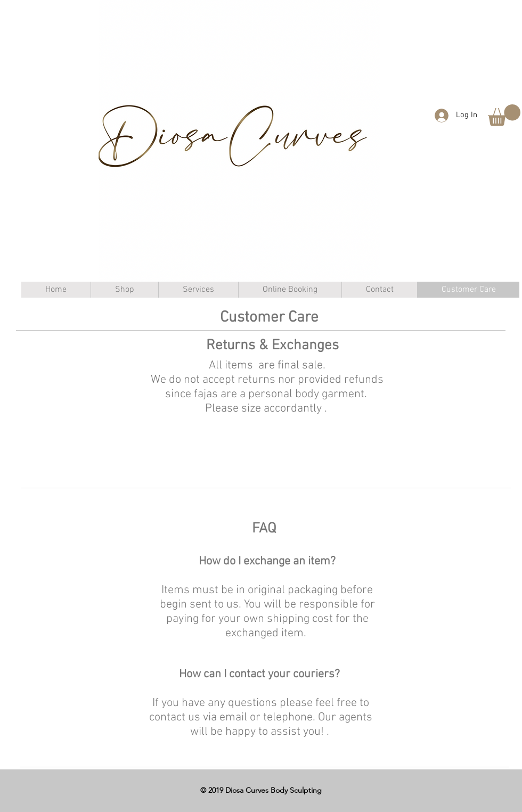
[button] (504, 115)
